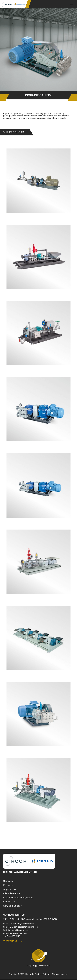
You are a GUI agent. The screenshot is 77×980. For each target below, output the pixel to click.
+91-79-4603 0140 (12, 936)
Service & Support (13, 906)
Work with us (13, 941)
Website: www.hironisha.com (16, 930)
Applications (10, 889)
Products (8, 885)
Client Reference (12, 893)
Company (8, 881)
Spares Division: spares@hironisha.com (21, 927)
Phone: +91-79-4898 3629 (15, 934)
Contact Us (9, 902)
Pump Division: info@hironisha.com (19, 924)
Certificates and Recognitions (18, 898)
